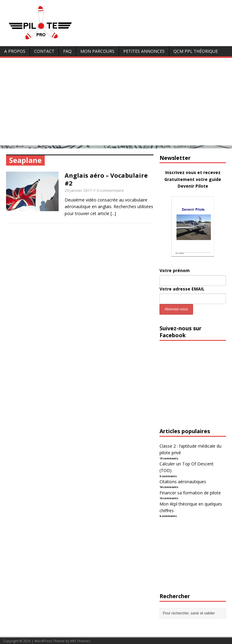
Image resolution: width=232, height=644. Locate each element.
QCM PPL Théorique (196, 51)
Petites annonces (144, 51)
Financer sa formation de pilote (190, 493)
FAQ (67, 51)
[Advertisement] (116, 103)
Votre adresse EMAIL (182, 289)
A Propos (15, 51)
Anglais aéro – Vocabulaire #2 (106, 179)
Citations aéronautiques (183, 482)
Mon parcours (97, 51)
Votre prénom (175, 270)
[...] (113, 213)
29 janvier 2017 (78, 190)
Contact (44, 51)
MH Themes (80, 641)
